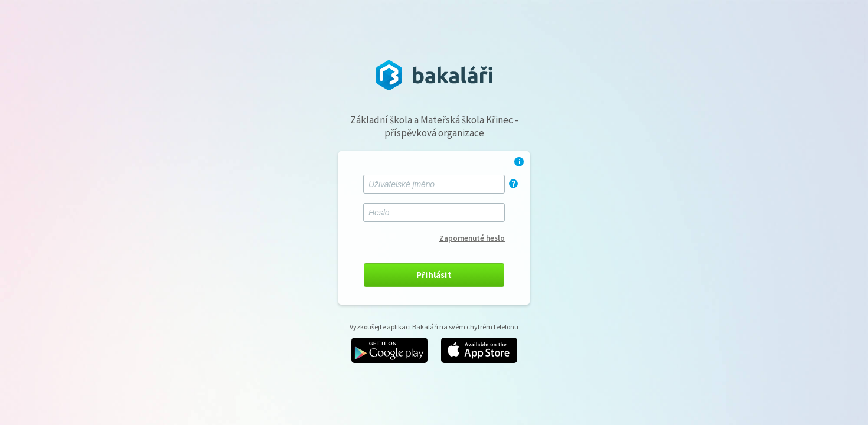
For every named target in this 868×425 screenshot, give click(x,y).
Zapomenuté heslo (472, 238)
